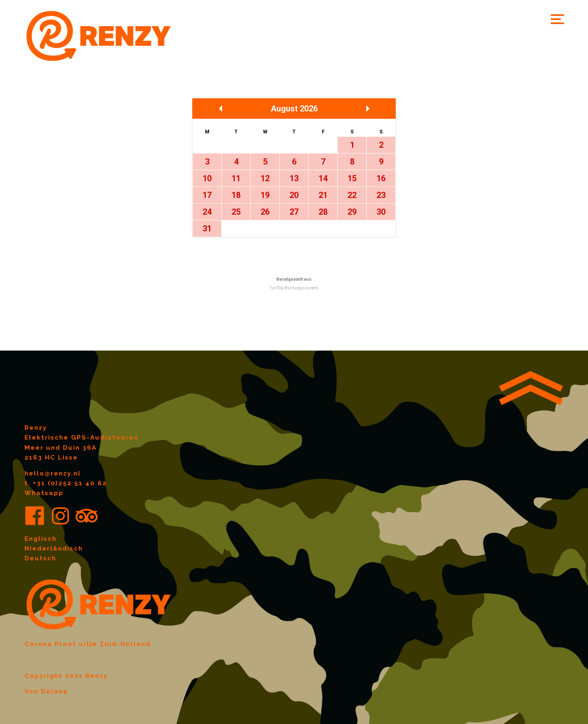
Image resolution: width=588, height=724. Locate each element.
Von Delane (46, 691)
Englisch (41, 539)
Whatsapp (44, 493)
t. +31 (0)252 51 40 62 (66, 483)
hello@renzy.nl (53, 473)
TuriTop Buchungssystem (294, 288)
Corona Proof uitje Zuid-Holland (88, 644)
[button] (557, 19)
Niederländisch (54, 549)
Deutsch (40, 558)
